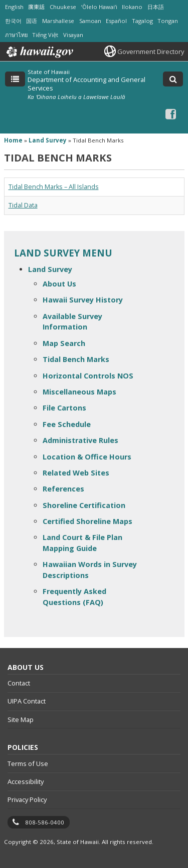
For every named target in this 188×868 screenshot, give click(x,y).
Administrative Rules (80, 440)
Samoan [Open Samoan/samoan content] (90, 21)
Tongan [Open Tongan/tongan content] (168, 21)
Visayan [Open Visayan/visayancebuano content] (73, 35)
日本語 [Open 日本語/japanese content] (156, 7)
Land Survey (50, 269)
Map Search (64, 343)
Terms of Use (28, 763)
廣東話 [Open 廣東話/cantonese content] (36, 7)
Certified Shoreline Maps (87, 521)
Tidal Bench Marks (76, 359)
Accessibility (26, 781)
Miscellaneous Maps (79, 392)
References (63, 489)
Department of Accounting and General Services (86, 83)
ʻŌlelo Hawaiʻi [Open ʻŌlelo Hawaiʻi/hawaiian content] (99, 7)
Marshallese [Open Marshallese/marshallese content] (58, 21)
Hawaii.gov (39, 52)
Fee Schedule (67, 424)
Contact (19, 683)
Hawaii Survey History (83, 300)
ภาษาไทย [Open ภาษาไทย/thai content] (16, 35)
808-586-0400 (45, 822)
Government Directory (151, 51)
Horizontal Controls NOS (88, 376)
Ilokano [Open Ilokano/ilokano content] (132, 7)
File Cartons (64, 408)
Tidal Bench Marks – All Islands (54, 187)
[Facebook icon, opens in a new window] (171, 114)
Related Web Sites (76, 473)
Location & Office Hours (87, 457)
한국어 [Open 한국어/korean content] (13, 21)
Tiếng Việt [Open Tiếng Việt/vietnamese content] (45, 35)
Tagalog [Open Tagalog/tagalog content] (142, 21)
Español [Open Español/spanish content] (116, 21)
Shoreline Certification (84, 505)
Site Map (21, 719)
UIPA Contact (27, 701)
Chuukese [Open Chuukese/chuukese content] (63, 7)
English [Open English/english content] (14, 7)
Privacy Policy (27, 799)
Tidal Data (23, 205)
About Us (59, 284)
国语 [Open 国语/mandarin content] (32, 21)
